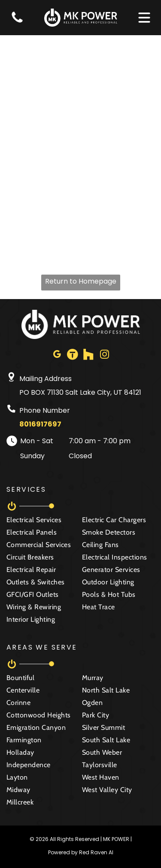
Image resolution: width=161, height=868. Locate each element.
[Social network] (73, 355)
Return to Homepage (81, 281)
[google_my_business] (57, 355)
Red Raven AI (96, 852)
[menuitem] (43, 522)
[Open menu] (144, 18)
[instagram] (104, 355)
